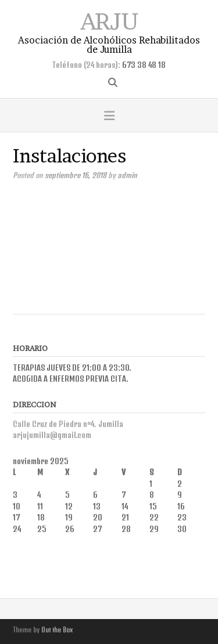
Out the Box (57, 630)
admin (127, 175)
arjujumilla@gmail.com (52, 435)
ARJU (109, 20)
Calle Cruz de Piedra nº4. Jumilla (68, 424)
